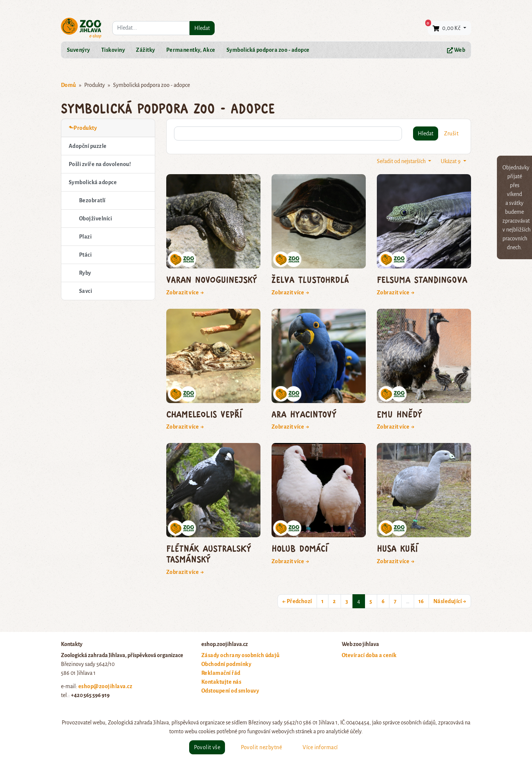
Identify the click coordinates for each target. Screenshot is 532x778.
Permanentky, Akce (191, 50)
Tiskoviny (113, 50)
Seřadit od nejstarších (402, 161)
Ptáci (85, 255)
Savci (86, 291)
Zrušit (451, 133)
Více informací (320, 747)
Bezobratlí (92, 200)
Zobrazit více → (185, 292)
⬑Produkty (83, 128)
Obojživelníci (96, 219)
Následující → (450, 601)
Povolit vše (207, 747)
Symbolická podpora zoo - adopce (268, 50)
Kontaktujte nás (221, 682)
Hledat (202, 28)
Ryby (85, 273)
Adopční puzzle (88, 146)
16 (421, 601)
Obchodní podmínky (226, 664)
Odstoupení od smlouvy (230, 691)
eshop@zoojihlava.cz (105, 686)
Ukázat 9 (451, 161)
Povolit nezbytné (261, 747)
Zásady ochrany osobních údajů (241, 655)
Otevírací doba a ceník (369, 655)
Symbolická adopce (93, 182)
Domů (69, 85)
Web (456, 50)
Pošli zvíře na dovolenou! (100, 164)
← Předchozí (297, 601)
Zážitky (145, 50)
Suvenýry (79, 50)
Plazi (85, 237)
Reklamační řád (221, 673)
